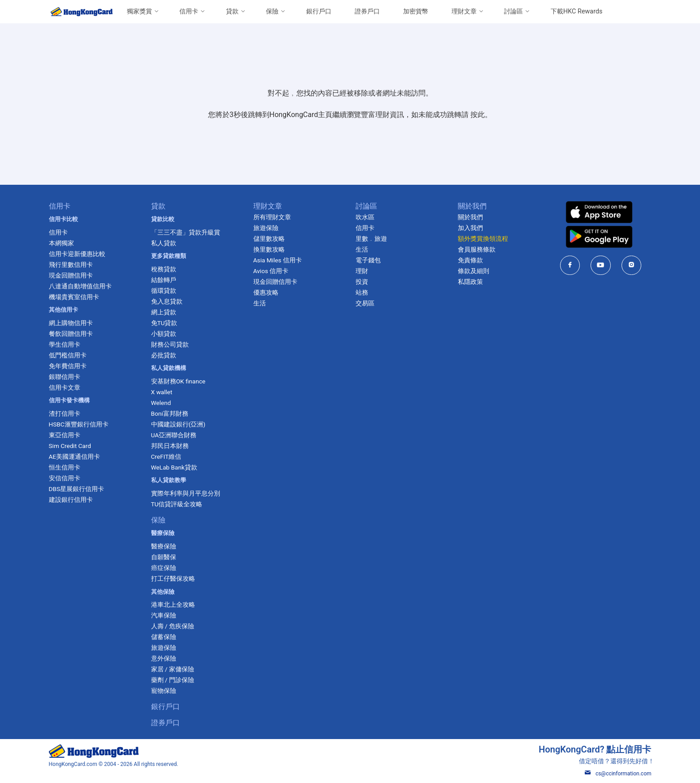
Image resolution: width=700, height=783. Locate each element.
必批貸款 (164, 355)
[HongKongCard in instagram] (632, 265)
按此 (478, 115)
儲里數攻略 (269, 239)
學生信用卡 (65, 344)
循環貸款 (164, 291)
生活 (260, 303)
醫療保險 (164, 546)
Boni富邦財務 (170, 413)
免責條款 (470, 260)
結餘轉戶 (164, 280)
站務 (362, 292)
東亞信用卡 (65, 435)
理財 (362, 271)
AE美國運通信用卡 (75, 457)
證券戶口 (367, 11)
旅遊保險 (164, 648)
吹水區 (365, 217)
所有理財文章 (272, 217)
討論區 (513, 11)
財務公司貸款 (170, 344)
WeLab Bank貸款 (174, 467)
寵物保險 (164, 691)
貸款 (232, 11)
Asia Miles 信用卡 (278, 260)
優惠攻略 (266, 292)
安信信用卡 (65, 478)
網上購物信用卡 (71, 323)
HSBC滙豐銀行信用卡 (79, 424)
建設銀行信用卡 (71, 500)
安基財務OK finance (178, 381)
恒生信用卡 (65, 467)
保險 (272, 11)
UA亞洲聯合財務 (174, 435)
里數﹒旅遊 (371, 239)
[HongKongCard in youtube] (601, 265)
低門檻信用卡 (68, 355)
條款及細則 (474, 271)
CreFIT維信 (166, 457)
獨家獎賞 (139, 11)
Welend (161, 403)
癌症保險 (164, 568)
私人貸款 (164, 243)
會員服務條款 (477, 249)
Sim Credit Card (70, 446)
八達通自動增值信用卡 (80, 286)
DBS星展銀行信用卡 (76, 489)
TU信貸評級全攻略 (177, 504)
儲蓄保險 (164, 637)
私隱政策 (470, 282)
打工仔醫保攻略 (173, 579)
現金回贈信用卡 (71, 275)
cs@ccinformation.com (618, 774)
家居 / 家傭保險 (173, 669)
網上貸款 (164, 312)
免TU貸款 (164, 323)
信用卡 (189, 11)
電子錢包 (368, 260)
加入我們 (470, 228)
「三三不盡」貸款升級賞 (186, 232)
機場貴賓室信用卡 (74, 297)
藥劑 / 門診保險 (173, 680)
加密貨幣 (416, 11)
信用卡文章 (65, 387)
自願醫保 (164, 557)
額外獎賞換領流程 (483, 239)
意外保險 (164, 658)
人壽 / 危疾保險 (173, 626)
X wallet (162, 392)
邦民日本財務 (170, 446)
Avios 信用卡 (271, 271)
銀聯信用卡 (65, 377)
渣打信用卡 (65, 413)
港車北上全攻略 (173, 605)
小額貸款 (164, 334)
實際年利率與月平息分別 (186, 493)
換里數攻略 (269, 249)
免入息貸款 (167, 301)
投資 (362, 282)
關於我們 (470, 217)
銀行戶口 (319, 11)
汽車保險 (164, 615)
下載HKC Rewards (576, 11)
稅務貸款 (164, 269)
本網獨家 (61, 243)
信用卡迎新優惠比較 (77, 254)
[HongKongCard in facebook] (570, 265)
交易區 (365, 303)
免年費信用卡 (68, 366)
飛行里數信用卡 (71, 265)
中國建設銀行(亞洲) (178, 424)
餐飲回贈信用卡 (71, 334)
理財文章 (464, 11)
